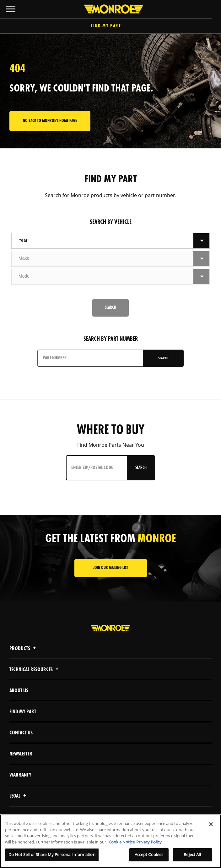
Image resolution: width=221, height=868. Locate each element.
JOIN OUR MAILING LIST (111, 568)
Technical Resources (35, 670)
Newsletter (21, 754)
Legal (19, 796)
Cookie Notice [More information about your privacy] (122, 842)
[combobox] (102, 241)
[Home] (110, 9)
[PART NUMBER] (91, 358)
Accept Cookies (149, 854)
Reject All (192, 854)
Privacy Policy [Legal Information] (149, 842)
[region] (110, 841)
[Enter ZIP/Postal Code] (97, 468)
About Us (19, 691)
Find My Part (110, 26)
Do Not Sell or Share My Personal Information (52, 854)
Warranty (20, 775)
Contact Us (21, 733)
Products (24, 649)
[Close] (211, 824)
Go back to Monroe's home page (50, 121)
